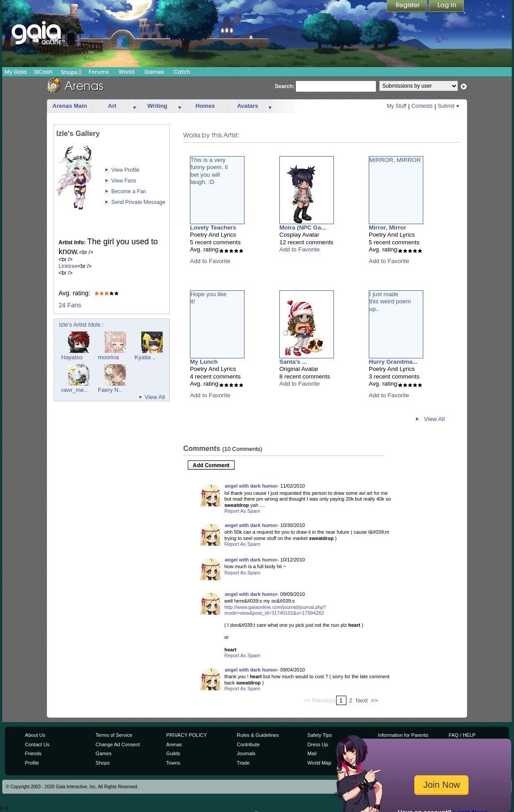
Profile (32, 763)
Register (408, 7)
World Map (319, 763)
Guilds (173, 753)
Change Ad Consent (118, 744)
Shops (71, 72)
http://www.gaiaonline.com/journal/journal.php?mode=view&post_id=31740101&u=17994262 (275, 610)
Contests (422, 106)
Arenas (174, 744)
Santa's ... (293, 362)
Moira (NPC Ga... (303, 227)
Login (447, 7)
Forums (99, 72)
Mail (312, 753)
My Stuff (396, 106)
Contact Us (37, 744)
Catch (182, 72)
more (135, 106)
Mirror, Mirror (388, 227)
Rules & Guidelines (258, 735)
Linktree (68, 266)
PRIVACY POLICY (187, 735)
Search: (285, 86)
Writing (158, 106)
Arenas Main (70, 106)
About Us (35, 735)
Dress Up (318, 744)
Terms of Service (114, 735)
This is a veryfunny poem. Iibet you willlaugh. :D (209, 171)
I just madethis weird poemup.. (390, 302)
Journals (246, 753)
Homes (205, 106)
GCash (44, 72)
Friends (33, 753)
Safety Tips (320, 735)
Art (112, 106)
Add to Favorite (210, 261)
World (126, 72)
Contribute (248, 744)
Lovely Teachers (213, 227)
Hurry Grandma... (393, 362)
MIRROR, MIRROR (395, 160)
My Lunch (204, 362)
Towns (173, 763)
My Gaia (15, 72)
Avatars (247, 106)
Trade (243, 763)
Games (154, 72)
